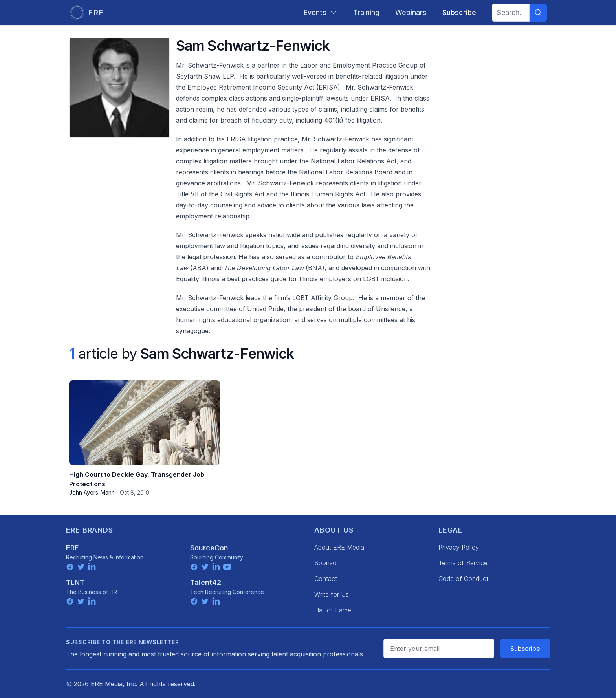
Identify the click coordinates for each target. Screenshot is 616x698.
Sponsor (326, 563)
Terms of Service (463, 563)
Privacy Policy (459, 547)
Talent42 (206, 582)
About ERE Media (339, 547)
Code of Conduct (463, 579)
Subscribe (525, 649)
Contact (326, 579)
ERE (72, 548)
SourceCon (209, 548)
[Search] (538, 13)
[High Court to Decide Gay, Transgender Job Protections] (145, 423)
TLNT (75, 582)
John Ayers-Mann (92, 492)
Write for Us (332, 594)
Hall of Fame (333, 610)
